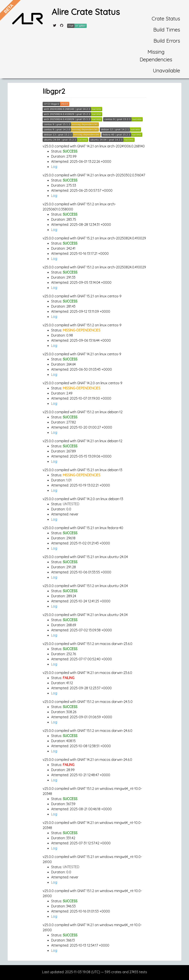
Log (54, 167)
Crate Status (166, 19)
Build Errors (167, 41)
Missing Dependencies (156, 56)
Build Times (167, 30)
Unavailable (166, 71)
